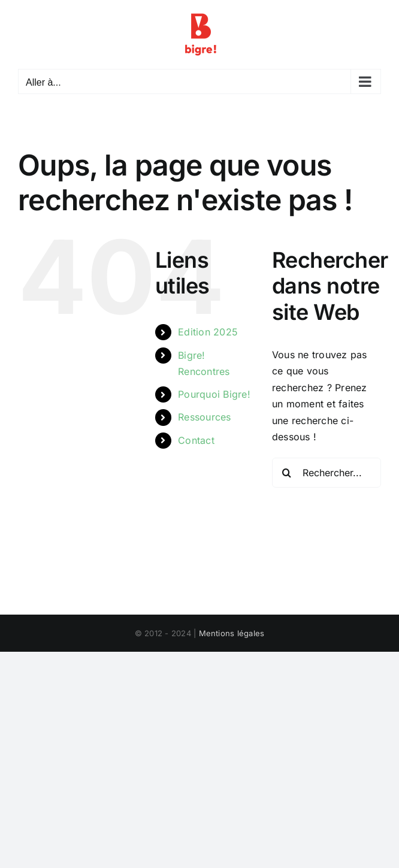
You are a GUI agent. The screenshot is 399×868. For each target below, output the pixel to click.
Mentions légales (232, 633)
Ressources (204, 417)
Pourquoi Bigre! (214, 394)
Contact (196, 440)
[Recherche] (287, 473)
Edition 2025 (208, 332)
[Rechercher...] (327, 473)
